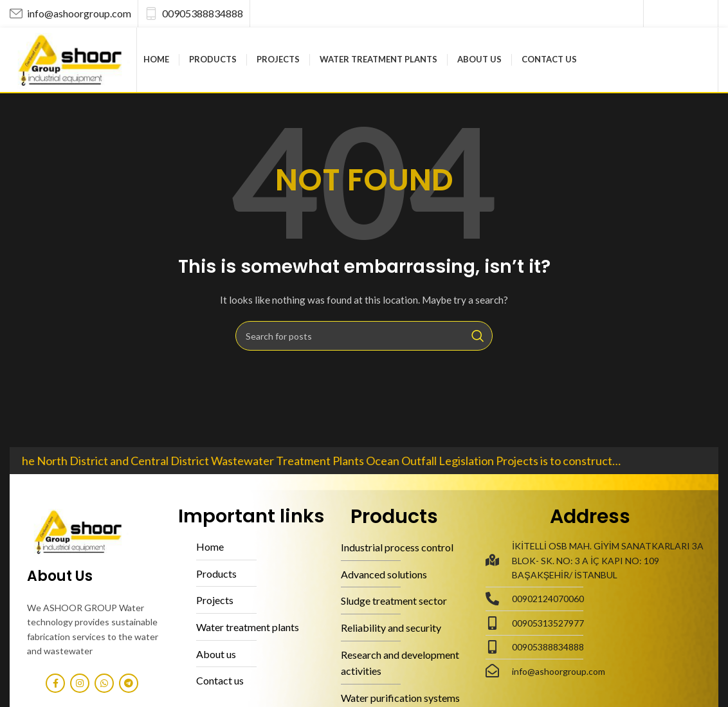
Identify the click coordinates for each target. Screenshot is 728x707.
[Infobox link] (70, 14)
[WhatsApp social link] (687, 14)
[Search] (364, 336)
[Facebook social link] (657, 14)
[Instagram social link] (671, 14)
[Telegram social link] (703, 14)
